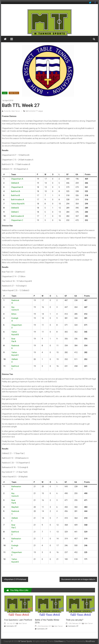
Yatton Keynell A (18, 204)
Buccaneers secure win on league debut (78, 579)
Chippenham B (17, 187)
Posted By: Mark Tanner (12, 111)
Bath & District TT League (34, 111)
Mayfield (15, 507)
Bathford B (16, 195)
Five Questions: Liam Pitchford (18, 620)
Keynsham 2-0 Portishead (16, 579)
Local (5, 93)
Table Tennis (14, 93)
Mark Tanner (22, 623)
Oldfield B (15, 208)
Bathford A (16, 191)
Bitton (14, 314)
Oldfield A (15, 183)
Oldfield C (15, 212)
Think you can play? (75, 620)
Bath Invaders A (18, 200)
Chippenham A (17, 179)
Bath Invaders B (17, 216)
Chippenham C (17, 220)
